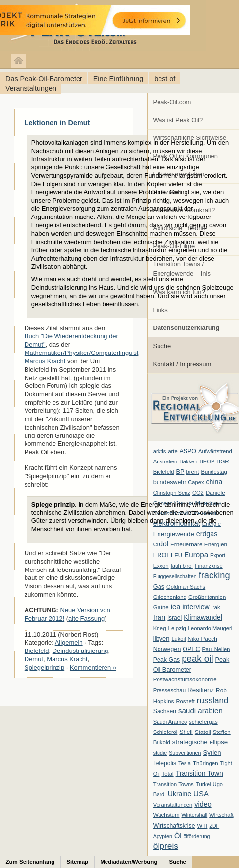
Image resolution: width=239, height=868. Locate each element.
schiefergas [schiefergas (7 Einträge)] (203, 722)
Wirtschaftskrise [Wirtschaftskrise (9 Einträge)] (174, 826)
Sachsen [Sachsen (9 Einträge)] (165, 711)
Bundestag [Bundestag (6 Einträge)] (214, 472)
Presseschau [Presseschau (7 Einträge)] (169, 690)
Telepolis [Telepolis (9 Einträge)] (165, 763)
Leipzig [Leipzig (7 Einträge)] (177, 628)
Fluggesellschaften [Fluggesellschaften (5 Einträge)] (175, 576)
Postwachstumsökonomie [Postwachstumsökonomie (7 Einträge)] (185, 679)
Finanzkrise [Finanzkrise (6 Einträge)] (209, 566)
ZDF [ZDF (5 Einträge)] (214, 826)
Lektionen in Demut (57, 123)
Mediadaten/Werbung (129, 862)
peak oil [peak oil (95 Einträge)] (197, 659)
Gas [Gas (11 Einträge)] (159, 587)
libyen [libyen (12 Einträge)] (161, 638)
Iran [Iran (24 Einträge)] (159, 617)
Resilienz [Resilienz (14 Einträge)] (201, 690)
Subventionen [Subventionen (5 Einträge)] (185, 753)
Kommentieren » (93, 667)
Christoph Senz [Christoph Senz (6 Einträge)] (172, 493)
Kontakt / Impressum (182, 364)
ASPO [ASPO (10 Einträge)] (188, 451)
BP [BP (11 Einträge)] (180, 472)
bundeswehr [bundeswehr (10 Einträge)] (170, 482)
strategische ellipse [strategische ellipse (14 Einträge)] (200, 742)
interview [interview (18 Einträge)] (196, 607)
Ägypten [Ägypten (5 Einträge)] (163, 836)
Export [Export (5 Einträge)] (218, 555)
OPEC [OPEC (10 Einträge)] (191, 649)
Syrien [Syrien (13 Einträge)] (212, 752)
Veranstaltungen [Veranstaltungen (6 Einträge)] (173, 805)
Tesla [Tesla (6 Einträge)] (185, 763)
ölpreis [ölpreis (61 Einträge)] (166, 846)
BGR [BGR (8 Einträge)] (223, 461)
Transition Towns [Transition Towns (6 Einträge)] (173, 784)
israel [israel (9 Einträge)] (174, 618)
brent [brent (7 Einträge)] (192, 472)
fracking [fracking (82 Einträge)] (214, 575)
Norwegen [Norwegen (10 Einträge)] (167, 649)
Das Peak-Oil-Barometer (44, 79)
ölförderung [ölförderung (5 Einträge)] (197, 836)
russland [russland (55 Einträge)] (213, 700)
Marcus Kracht (67, 659)
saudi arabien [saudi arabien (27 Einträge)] (200, 711)
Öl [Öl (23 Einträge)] (178, 836)
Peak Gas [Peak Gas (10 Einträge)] (166, 660)
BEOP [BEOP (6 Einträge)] (207, 461)
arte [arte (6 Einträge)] (173, 451)
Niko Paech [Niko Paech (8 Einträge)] (203, 639)
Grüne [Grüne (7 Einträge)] (161, 607)
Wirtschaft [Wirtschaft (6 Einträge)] (221, 815)
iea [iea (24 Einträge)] (176, 607)
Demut (34, 659)
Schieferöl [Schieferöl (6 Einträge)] (165, 732)
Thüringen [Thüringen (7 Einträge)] (206, 763)
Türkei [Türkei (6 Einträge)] (203, 784)
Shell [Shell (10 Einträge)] (186, 732)
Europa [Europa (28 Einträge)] (196, 555)
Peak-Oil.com (172, 102)
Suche (162, 346)
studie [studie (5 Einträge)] (160, 753)
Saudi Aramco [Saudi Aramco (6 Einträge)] (170, 722)
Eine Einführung (118, 79)
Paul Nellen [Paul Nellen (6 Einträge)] (216, 649)
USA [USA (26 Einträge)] (201, 794)
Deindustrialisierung (80, 651)
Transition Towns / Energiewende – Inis (182, 269)
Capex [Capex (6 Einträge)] (196, 482)
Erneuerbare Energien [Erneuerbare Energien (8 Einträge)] (199, 544)
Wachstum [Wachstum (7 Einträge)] (166, 815)
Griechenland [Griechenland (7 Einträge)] (170, 597)
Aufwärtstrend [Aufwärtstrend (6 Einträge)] (215, 451)
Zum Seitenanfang (30, 862)
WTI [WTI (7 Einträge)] (202, 826)
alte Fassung (86, 618)
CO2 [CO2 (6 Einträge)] (198, 493)
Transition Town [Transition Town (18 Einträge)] (199, 773)
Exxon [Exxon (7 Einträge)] (161, 566)
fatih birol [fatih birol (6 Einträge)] (182, 566)
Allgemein (69, 642)
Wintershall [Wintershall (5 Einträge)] (194, 815)
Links (160, 310)
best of (165, 79)
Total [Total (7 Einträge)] (167, 774)
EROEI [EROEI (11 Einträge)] (163, 555)
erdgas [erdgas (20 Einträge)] (207, 534)
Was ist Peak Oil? (178, 120)
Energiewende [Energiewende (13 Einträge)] (174, 534)
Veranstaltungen (31, 88)
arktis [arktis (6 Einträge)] (160, 451)
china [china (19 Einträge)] (214, 482)
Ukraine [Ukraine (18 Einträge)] (180, 794)
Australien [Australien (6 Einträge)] (165, 461)
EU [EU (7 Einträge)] (178, 555)
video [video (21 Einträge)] (203, 804)
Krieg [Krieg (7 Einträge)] (160, 628)
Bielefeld (37, 651)
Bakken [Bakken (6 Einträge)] (188, 461)
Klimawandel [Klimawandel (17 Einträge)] (203, 617)
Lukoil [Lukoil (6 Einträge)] (178, 639)
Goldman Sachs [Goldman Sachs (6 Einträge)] (186, 587)
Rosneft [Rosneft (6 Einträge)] (185, 701)
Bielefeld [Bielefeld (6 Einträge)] (164, 472)
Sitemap (77, 862)
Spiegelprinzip (44, 667)
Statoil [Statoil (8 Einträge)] (203, 732)
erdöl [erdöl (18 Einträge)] (161, 544)
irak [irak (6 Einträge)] (216, 607)
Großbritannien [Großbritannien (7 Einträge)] (207, 597)
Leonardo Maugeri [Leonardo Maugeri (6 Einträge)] (210, 628)
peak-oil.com (103, 26)
